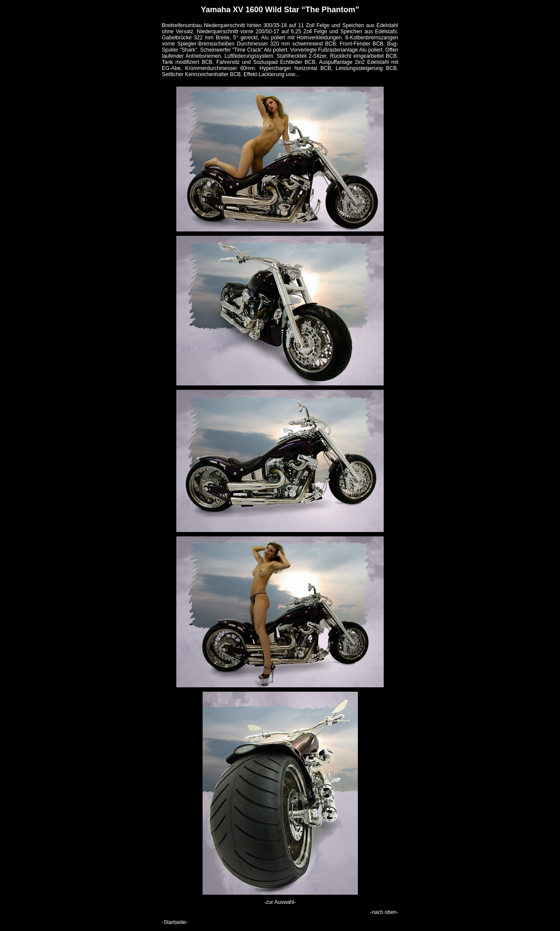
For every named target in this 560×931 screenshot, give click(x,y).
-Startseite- (175, 922)
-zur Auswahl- (280, 902)
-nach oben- (384, 912)
